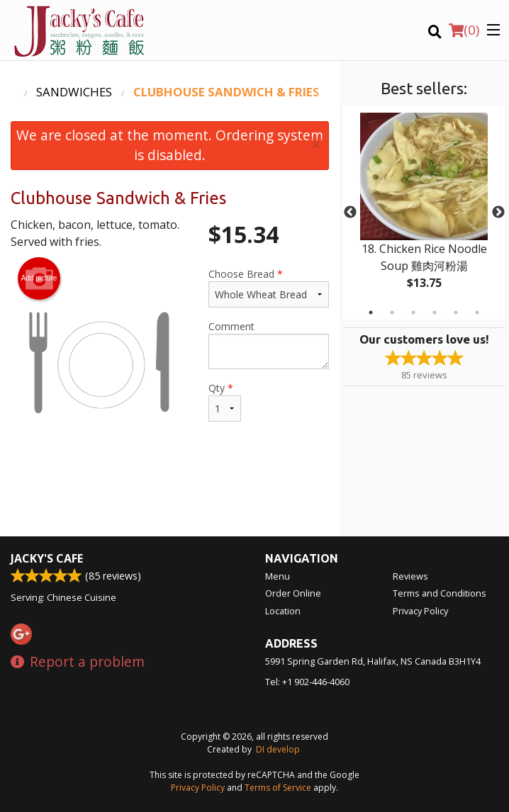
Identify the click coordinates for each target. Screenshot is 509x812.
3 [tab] (413, 312)
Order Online (293, 593)
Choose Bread (268, 287)
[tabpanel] (424, 213)
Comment (268, 344)
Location (283, 611)
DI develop (278, 749)
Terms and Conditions (440, 593)
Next (498, 213)
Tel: (307, 682)
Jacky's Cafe (47, 558)
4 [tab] (435, 312)
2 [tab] (392, 312)
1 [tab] (371, 312)
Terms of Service (278, 788)
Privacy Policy (420, 611)
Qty (225, 401)
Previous (350, 213)
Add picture (39, 278)
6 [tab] (477, 312)
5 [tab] (456, 312)
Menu (278, 576)
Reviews (410, 576)
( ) (464, 30)
